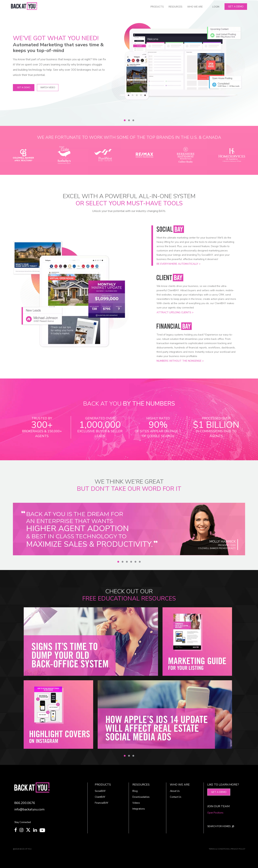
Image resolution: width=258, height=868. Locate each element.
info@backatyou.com (29, 809)
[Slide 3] (133, 120)
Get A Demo (236, 7)
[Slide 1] (125, 120)
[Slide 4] (131, 562)
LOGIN (216, 7)
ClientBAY (100, 797)
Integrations (139, 809)
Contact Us (176, 797)
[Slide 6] (140, 562)
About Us (175, 791)
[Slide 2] (129, 120)
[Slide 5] (135, 562)
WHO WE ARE (195, 7)
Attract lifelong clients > (175, 312)
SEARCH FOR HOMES (221, 826)
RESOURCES (175, 7)
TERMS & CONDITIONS (219, 849)
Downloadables (141, 797)
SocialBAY (100, 791)
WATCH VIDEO (48, 87)
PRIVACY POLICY (238, 849)
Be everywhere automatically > (179, 264)
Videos (136, 803)
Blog (135, 791)
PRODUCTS (157, 7)
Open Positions (215, 813)
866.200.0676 (25, 803)
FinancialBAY (101, 803)
